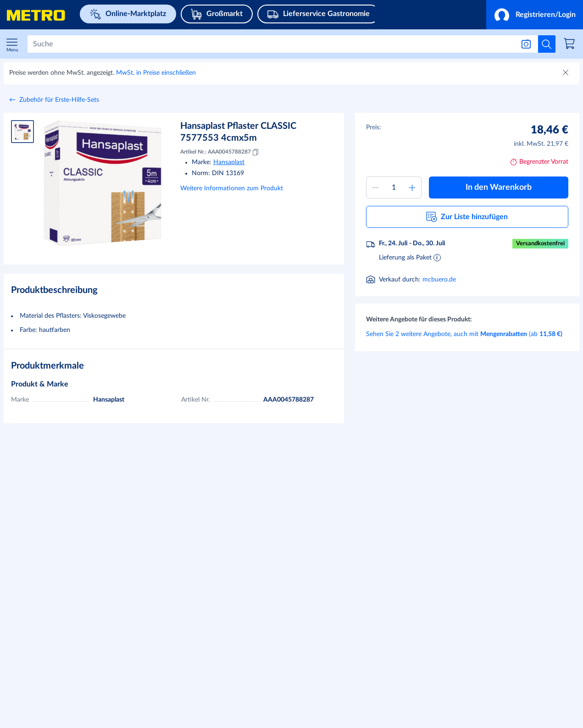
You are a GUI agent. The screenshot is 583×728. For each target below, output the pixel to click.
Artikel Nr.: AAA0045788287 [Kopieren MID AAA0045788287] (220, 152)
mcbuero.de (439, 280)
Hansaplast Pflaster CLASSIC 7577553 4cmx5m (238, 132)
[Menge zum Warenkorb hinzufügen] (394, 188)
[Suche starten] (547, 44)
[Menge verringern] (376, 188)
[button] (535, 15)
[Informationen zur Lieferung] (437, 257)
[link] (571, 45)
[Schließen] (566, 73)
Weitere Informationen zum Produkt (232, 188)
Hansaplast (229, 162)
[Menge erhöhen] (412, 188)
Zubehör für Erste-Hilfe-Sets (59, 100)
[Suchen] (271, 44)
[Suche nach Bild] (526, 44)
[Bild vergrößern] (103, 183)
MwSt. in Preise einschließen (156, 73)
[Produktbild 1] (22, 132)
